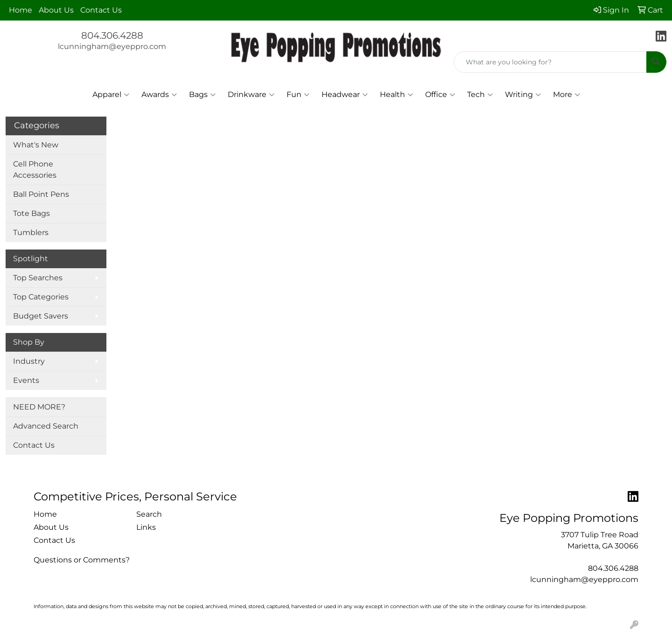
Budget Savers (41, 316)
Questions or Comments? (82, 560)
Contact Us (101, 10)
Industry (29, 361)
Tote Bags (31, 213)
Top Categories (41, 297)
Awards (159, 95)
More (567, 95)
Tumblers (31, 232)
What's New (36, 145)
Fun (298, 95)
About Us (56, 10)
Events (26, 380)
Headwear (345, 95)
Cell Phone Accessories (35, 170)
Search (149, 514)
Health (396, 95)
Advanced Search (46, 426)
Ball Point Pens (41, 194)
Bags (202, 95)
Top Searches (38, 278)
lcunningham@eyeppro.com (112, 46)
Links (146, 527)
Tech (480, 95)
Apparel (111, 95)
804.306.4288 (112, 35)
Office (440, 95)
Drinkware (251, 95)
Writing (523, 95)
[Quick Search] (550, 62)
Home (21, 10)
